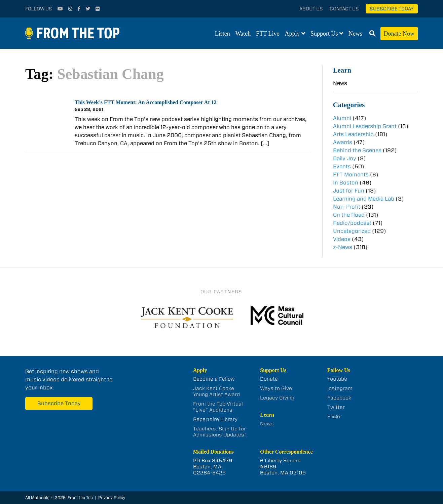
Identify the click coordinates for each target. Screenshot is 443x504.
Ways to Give (276, 388)
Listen (223, 34)
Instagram (340, 388)
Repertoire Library (215, 419)
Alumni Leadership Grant (365, 126)
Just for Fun (349, 191)
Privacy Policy (112, 497)
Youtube (337, 379)
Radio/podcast (352, 223)
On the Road (349, 215)
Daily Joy (345, 158)
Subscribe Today (392, 9)
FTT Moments (351, 175)
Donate (269, 379)
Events (342, 166)
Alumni (342, 118)
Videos (342, 239)
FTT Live (268, 34)
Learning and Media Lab (364, 199)
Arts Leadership (353, 134)
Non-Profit (347, 207)
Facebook (339, 398)
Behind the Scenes (357, 150)
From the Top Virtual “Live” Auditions (218, 407)
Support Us (324, 34)
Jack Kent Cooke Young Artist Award (216, 391)
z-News (343, 247)
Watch (243, 34)
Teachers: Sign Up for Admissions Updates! (219, 432)
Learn (342, 70)
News (355, 34)
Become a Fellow (214, 379)
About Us (311, 9)
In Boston (346, 183)
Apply (292, 34)
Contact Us (344, 9)
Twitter (336, 407)
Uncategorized (352, 231)
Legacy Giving (277, 398)
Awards (343, 142)
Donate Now (399, 34)
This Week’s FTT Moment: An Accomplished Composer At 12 (146, 102)
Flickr (334, 417)
